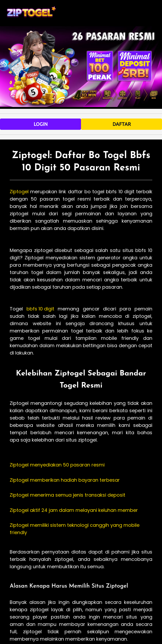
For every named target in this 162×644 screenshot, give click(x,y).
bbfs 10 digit (40, 309)
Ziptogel (19, 192)
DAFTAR (122, 124)
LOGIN (41, 124)
